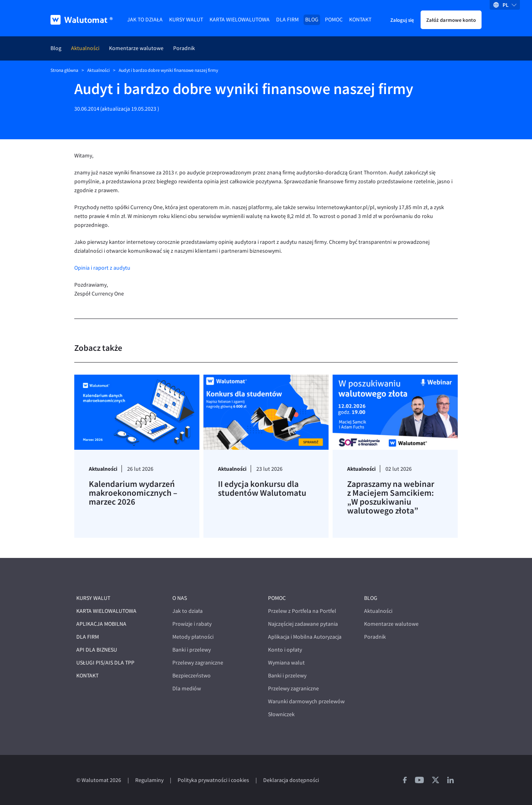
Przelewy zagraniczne (198, 663)
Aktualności (85, 48)
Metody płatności (193, 637)
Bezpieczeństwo (192, 676)
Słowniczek (281, 714)
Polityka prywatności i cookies (213, 780)
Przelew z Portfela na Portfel (302, 611)
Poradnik (184, 48)
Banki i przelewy (192, 650)
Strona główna (64, 70)
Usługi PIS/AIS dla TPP (105, 663)
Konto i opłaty (285, 650)
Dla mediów (187, 689)
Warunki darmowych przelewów (306, 701)
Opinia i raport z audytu (102, 268)
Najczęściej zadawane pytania (303, 624)
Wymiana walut (286, 663)
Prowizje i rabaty (192, 624)
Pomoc (334, 20)
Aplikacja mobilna (101, 624)
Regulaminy (149, 780)
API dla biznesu (97, 650)
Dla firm (287, 20)
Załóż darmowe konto (451, 20)
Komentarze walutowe (136, 48)
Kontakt (360, 20)
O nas (180, 598)
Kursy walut (186, 20)
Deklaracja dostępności (291, 780)
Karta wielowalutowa (240, 20)
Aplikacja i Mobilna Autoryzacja (305, 637)
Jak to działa (145, 20)
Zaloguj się (402, 20)
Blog (312, 20)
